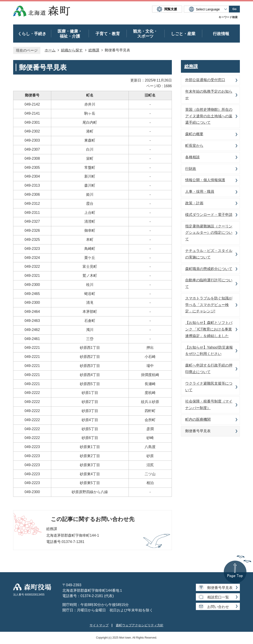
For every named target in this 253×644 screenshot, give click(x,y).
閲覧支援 (171, 9)
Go (234, 9)
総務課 (94, 50)
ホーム (50, 50)
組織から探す (72, 50)
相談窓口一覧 (218, 597)
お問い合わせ (218, 607)
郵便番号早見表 (220, 588)
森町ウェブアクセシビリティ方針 (140, 625)
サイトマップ (99, 625)
